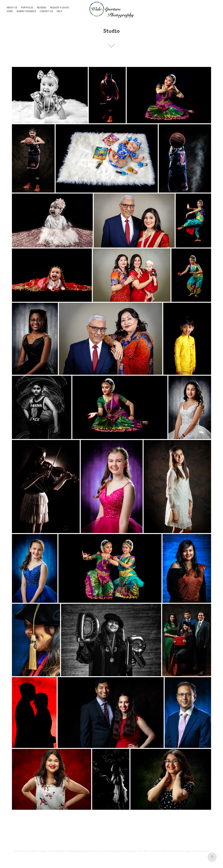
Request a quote (60, 7)
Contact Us (46, 11)
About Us (12, 7)
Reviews (42, 7)
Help (59, 11)
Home (10, 11)
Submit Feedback (26, 11)
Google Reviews (200, 851)
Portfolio (27, 7)
